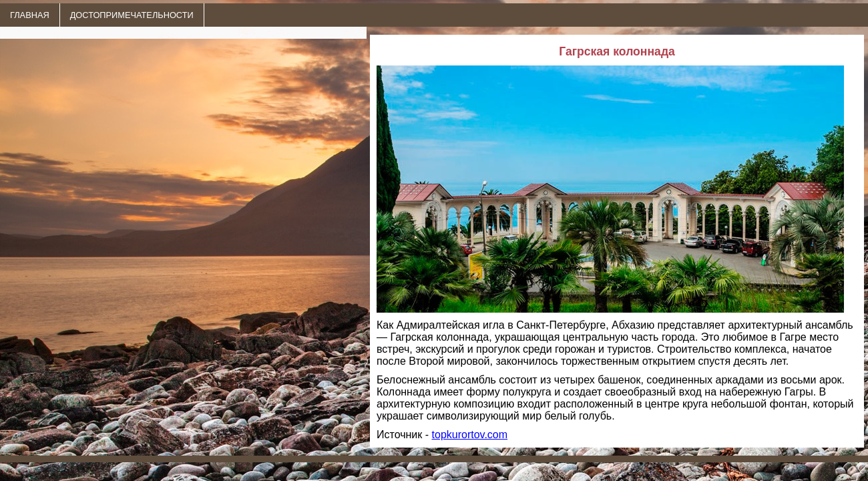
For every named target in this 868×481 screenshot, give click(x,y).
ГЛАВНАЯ (30, 15)
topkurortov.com (470, 435)
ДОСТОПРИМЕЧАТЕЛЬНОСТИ (132, 15)
